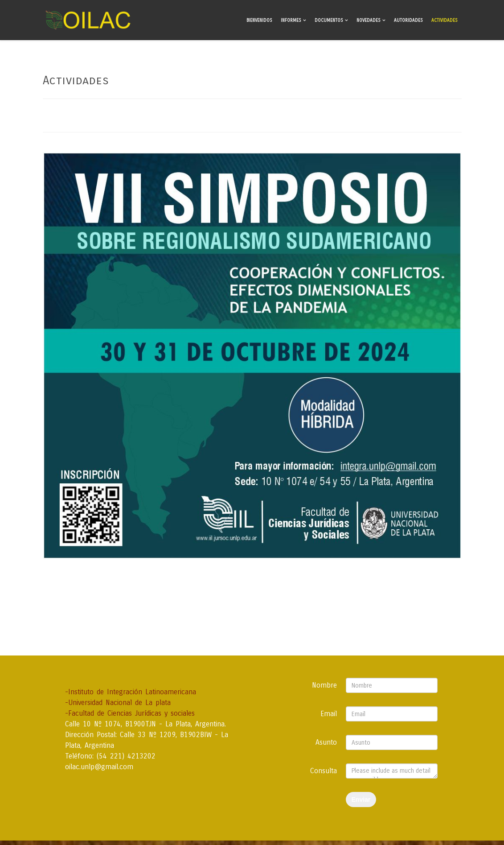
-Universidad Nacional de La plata (118, 703)
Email (329, 714)
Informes (291, 21)
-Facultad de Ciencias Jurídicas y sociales (130, 713)
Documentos (329, 21)
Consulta (324, 771)
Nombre (324, 685)
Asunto (326, 742)
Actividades (444, 21)
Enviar (361, 800)
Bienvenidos (259, 21)
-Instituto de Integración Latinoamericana (131, 692)
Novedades (368, 21)
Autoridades (408, 21)
